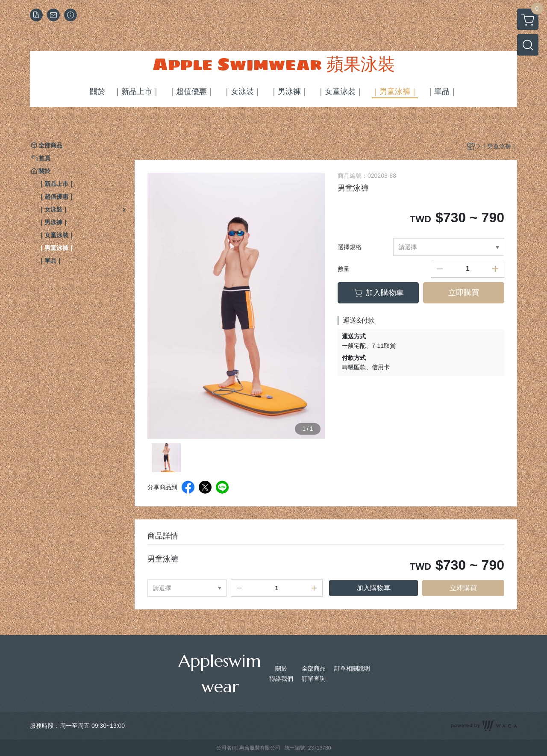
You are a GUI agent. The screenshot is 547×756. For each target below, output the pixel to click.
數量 (344, 269)
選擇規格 (350, 247)
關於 (281, 668)
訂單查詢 (314, 679)
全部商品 (314, 668)
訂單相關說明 (352, 668)
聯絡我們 (281, 679)
